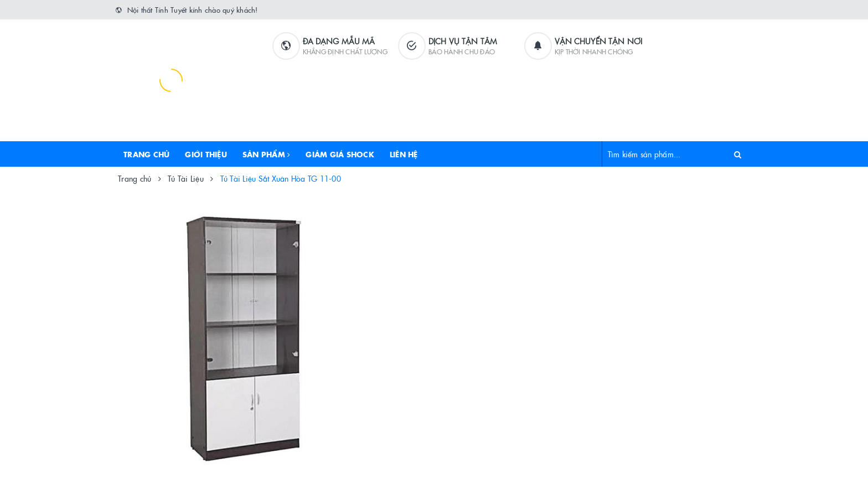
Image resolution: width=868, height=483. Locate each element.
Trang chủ (146, 154)
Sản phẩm (267, 154)
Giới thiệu (206, 154)
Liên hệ (404, 154)
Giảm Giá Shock (340, 154)
